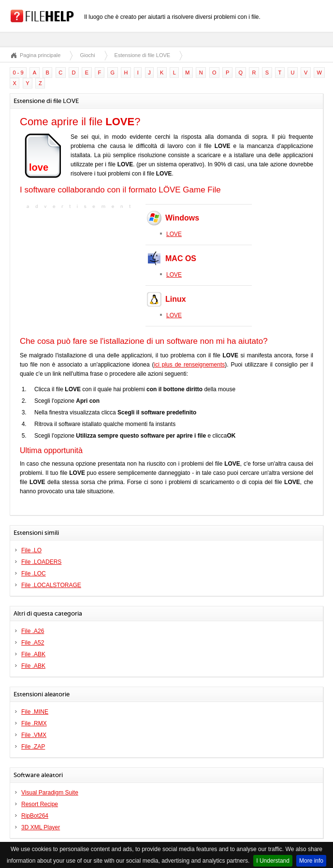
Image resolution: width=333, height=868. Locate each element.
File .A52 (33, 643)
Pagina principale (40, 55)
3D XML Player (41, 827)
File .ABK (33, 654)
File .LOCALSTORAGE (51, 585)
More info (311, 861)
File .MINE (35, 712)
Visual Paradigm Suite (50, 793)
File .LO (31, 550)
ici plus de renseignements (190, 365)
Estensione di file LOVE (143, 55)
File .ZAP (33, 747)
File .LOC (34, 574)
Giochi (87, 55)
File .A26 (33, 631)
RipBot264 (35, 816)
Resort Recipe (40, 804)
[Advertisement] (80, 272)
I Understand (273, 861)
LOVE (174, 234)
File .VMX (34, 735)
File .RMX (34, 723)
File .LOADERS (41, 562)
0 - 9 (18, 73)
